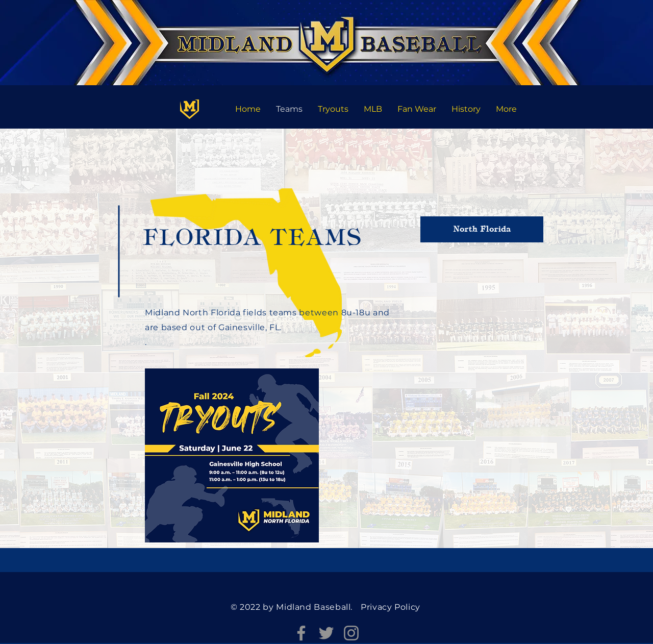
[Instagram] (351, 633)
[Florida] (190, 109)
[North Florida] (482, 229)
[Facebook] (301, 633)
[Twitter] (326, 633)
